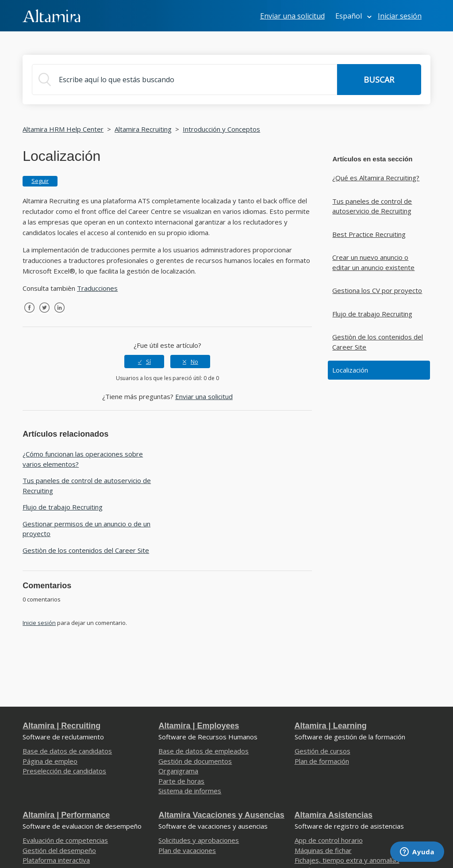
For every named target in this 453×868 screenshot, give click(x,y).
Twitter (44, 314)
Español (349, 16)
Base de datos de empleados (203, 751)
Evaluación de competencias (65, 840)
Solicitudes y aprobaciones (199, 840)
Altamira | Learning (331, 726)
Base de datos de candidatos (67, 751)
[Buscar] (184, 80)
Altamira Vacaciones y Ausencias (221, 815)
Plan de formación (322, 761)
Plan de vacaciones (187, 850)
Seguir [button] (40, 181)
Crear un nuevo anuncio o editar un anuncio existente (373, 262)
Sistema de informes (190, 791)
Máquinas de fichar (323, 850)
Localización (350, 370)
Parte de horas (181, 781)
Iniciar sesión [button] (400, 16)
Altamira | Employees (199, 726)
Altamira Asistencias (334, 815)
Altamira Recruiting (143, 129)
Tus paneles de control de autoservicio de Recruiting (372, 206)
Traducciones (97, 288)
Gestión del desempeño (59, 850)
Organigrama (178, 771)
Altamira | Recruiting (61, 726)
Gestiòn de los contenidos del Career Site (378, 342)
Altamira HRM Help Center (63, 129)
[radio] (144, 362)
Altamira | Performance (66, 815)
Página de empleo (50, 761)
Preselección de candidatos (64, 771)
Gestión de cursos (322, 751)
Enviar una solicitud (292, 16)
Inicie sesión (39, 623)
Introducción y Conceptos (221, 129)
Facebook (29, 314)
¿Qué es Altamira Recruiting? (376, 178)
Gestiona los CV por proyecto (377, 290)
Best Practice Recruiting (369, 234)
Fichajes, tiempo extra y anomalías (347, 860)
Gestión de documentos (195, 761)
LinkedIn (59, 314)
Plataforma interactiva (56, 860)
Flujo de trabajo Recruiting (372, 314)
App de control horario (329, 840)
